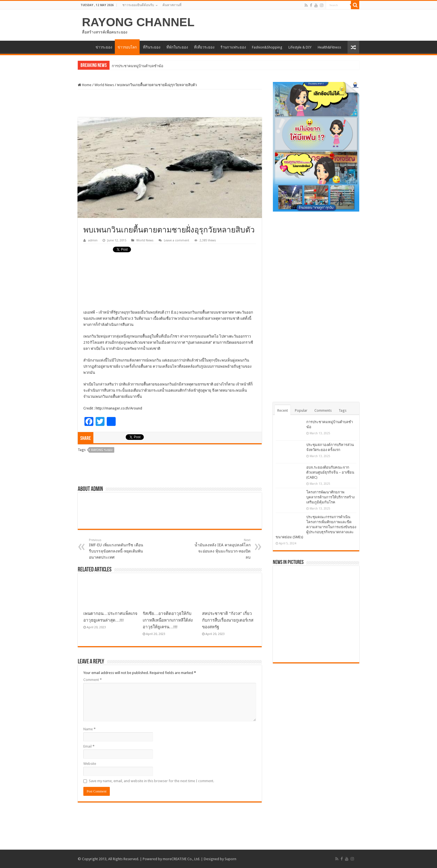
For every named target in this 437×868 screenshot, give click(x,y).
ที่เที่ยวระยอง (204, 47)
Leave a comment (177, 240)
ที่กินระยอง (152, 47)
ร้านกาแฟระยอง (233, 47)
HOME (85, 47)
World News (104, 85)
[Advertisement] (170, 103)
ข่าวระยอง (104, 47)
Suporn (230, 859)
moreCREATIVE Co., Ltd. (181, 859)
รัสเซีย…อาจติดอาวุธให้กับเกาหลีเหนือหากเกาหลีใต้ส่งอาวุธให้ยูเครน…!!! (168, 620)
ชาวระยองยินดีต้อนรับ (138, 5)
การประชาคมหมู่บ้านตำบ (132, 66)
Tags (343, 410)
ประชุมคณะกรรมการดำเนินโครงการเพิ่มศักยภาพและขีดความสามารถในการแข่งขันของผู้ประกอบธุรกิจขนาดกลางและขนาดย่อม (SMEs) (316, 527)
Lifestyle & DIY (300, 47)
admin (93, 240)
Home (85, 85)
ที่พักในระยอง (177, 47)
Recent (283, 410)
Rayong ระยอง (102, 450)
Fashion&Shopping (267, 47)
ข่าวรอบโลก (127, 47)
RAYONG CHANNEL (138, 22)
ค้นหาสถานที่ (172, 5)
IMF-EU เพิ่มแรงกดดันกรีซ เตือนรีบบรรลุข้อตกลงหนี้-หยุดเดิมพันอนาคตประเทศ (117, 549)
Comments (323, 410)
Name (89, 729)
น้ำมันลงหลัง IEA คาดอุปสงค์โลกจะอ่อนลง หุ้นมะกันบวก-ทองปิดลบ (222, 549)
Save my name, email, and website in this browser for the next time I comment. (151, 781)
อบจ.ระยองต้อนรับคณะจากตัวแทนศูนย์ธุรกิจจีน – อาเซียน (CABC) (330, 472)
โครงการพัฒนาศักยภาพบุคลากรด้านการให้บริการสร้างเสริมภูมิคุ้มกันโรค (330, 497)
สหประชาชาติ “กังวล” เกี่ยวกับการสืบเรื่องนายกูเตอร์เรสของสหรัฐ (228, 620)
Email (89, 746)
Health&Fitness (329, 47)
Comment (93, 680)
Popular (301, 410)
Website (90, 764)
